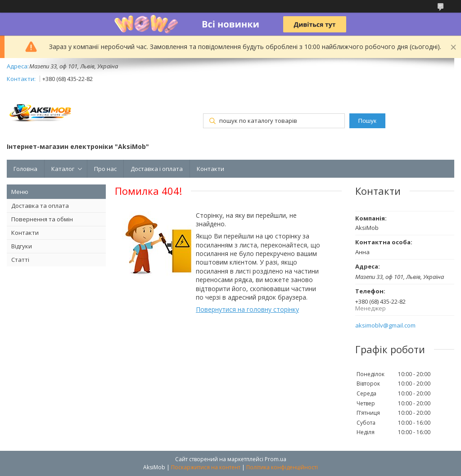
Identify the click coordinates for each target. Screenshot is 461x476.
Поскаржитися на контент (206, 467)
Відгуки (22, 246)
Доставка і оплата (157, 169)
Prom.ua (276, 459)
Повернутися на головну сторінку (247, 309)
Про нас (105, 169)
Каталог (63, 169)
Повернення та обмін (42, 219)
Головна (25, 169)
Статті (20, 260)
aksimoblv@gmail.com (385, 326)
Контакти (210, 169)
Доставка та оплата (40, 206)
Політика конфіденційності (282, 467)
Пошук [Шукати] (367, 121)
